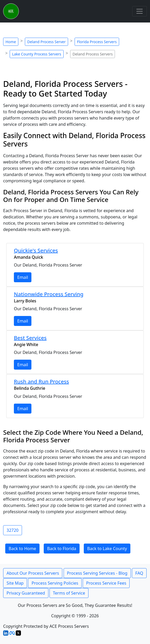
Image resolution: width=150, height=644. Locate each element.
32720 (13, 530)
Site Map (15, 583)
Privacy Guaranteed (26, 593)
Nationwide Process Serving (49, 294)
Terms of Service (69, 593)
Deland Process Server (46, 42)
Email (23, 277)
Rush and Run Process (41, 382)
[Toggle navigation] (140, 11)
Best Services (30, 338)
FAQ (139, 573)
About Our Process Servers (33, 573)
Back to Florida (62, 549)
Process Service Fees (106, 583)
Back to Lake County (107, 549)
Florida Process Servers (97, 42)
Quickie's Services (36, 250)
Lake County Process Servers (37, 54)
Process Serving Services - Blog (97, 573)
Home (11, 42)
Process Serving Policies (55, 583)
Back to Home (22, 549)
